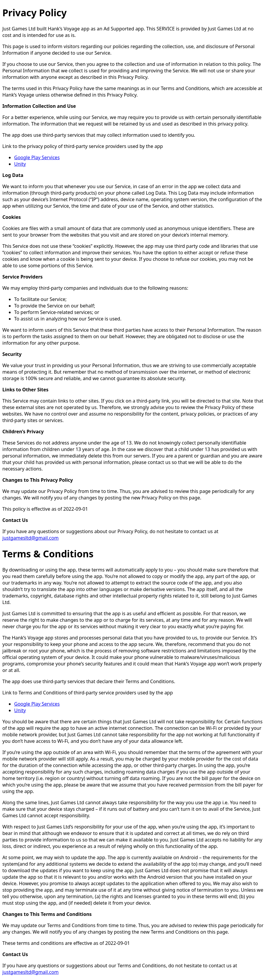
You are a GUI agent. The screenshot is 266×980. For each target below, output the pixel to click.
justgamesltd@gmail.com (31, 538)
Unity (20, 164)
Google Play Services (37, 157)
